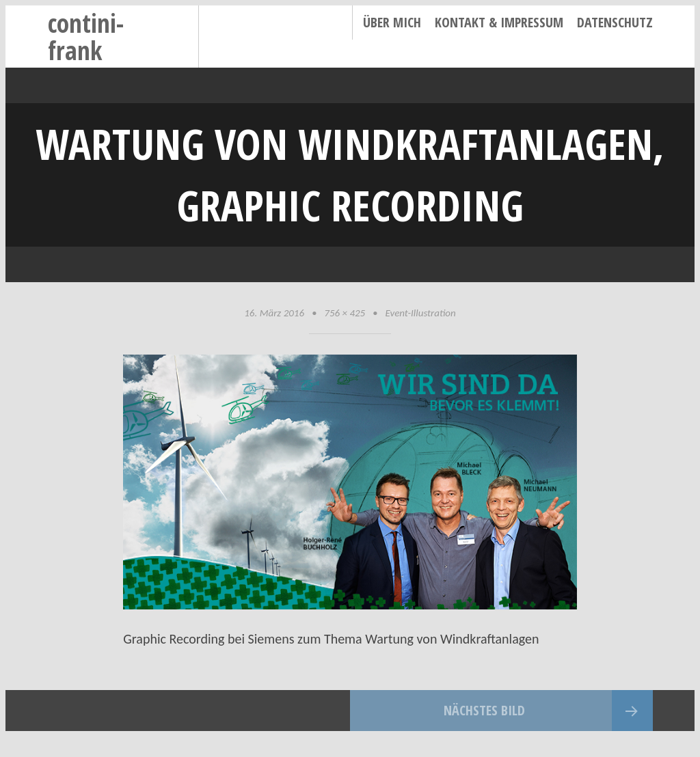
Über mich (392, 22)
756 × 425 (345, 313)
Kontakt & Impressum (499, 22)
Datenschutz (615, 22)
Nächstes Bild (484, 710)
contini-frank (86, 37)
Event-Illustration (420, 313)
